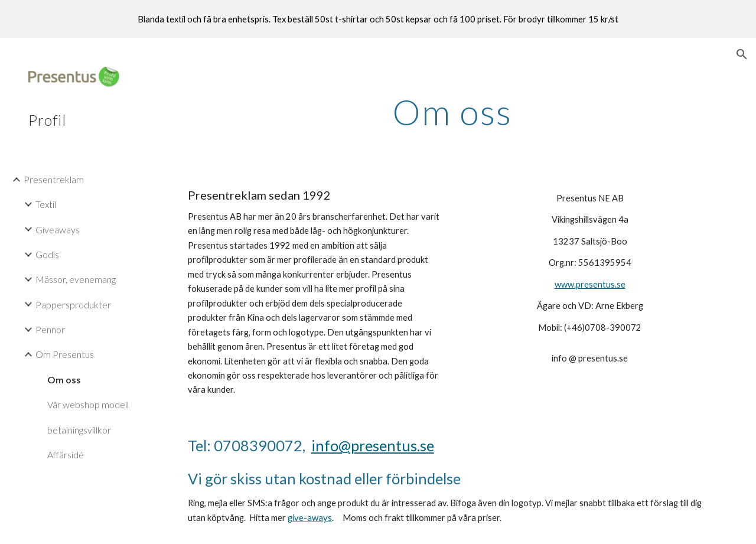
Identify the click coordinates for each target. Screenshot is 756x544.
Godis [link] (47, 254)
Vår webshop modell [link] (88, 404)
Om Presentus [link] (65, 354)
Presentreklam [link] (54, 179)
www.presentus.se (590, 284)
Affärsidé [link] (66, 455)
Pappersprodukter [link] (73, 304)
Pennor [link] (50, 329)
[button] (742, 54)
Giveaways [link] (58, 229)
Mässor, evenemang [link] (76, 279)
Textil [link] (46, 204)
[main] (452, 112)
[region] (378, 19)
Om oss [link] (64, 380)
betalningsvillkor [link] (79, 430)
